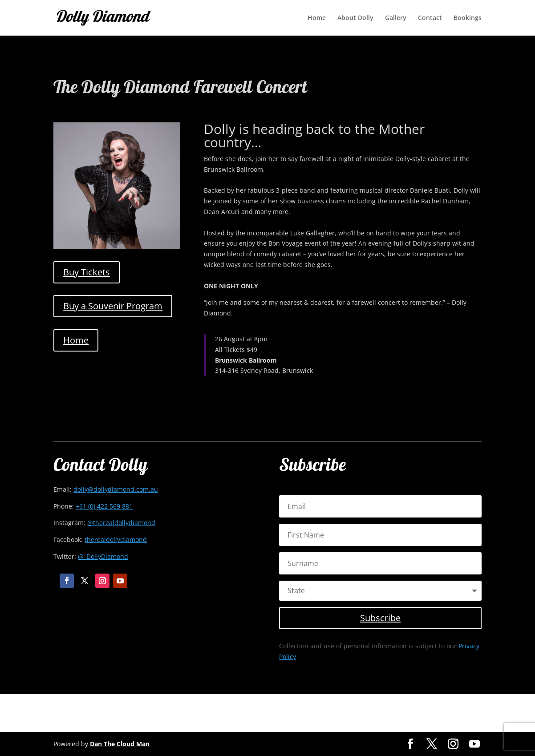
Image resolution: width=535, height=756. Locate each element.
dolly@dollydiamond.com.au (116, 489)
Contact (430, 18)
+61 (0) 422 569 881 (104, 506)
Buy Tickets (87, 272)
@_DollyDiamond (103, 556)
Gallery (396, 18)
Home (317, 18)
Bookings (468, 18)
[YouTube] (474, 744)
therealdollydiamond (116, 540)
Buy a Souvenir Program (113, 306)
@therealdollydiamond (121, 523)
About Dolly (355, 18)
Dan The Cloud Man (120, 744)
